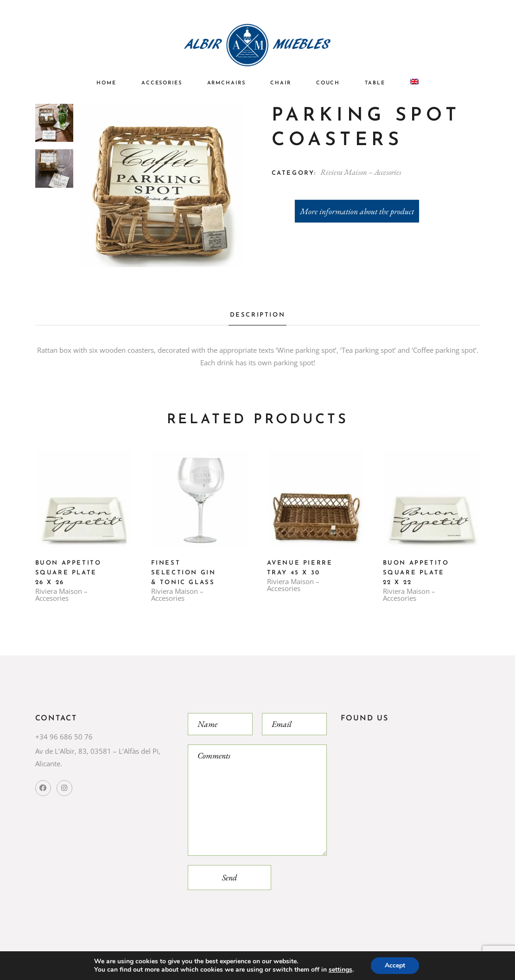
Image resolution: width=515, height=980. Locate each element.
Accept (395, 965)
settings (340, 970)
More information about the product (357, 211)
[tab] (258, 318)
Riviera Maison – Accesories (361, 172)
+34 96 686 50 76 (64, 737)
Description (258, 315)
